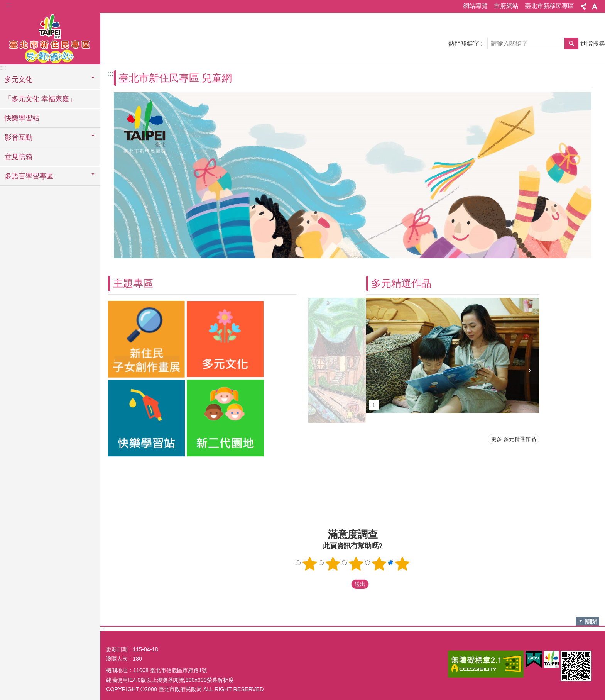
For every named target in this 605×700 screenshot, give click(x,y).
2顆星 (333, 564)
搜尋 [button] (571, 44)
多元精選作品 (401, 283)
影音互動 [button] (19, 137)
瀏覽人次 (117, 659)
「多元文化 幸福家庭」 (40, 99)
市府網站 (506, 6)
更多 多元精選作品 (514, 439)
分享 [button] (584, 7)
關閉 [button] (591, 621)
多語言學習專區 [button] (29, 176)
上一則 (376, 371)
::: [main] (111, 74)
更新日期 (117, 649)
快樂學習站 (22, 118)
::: (8, 4)
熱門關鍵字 (464, 43)
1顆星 (310, 564)
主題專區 (133, 283)
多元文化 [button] (19, 80)
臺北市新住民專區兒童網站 (50, 37)
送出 (344, 584)
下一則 (530, 371)
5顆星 (402, 564)
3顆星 (356, 564)
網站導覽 (475, 6)
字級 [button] (595, 7)
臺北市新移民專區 (549, 6)
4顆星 (379, 564)
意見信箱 (19, 157)
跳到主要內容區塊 (4, 4)
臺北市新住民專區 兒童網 (175, 78)
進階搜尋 (593, 43)
